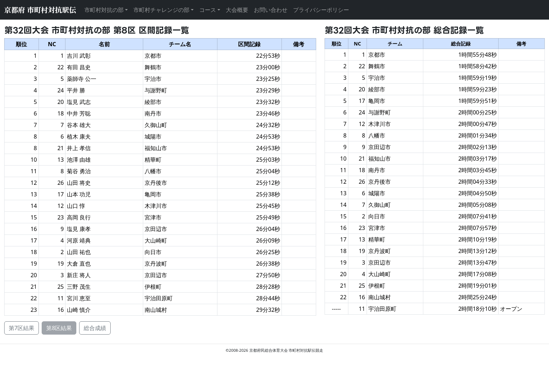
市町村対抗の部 (104, 10)
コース (208, 10)
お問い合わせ (271, 10)
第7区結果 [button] (22, 328)
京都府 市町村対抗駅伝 (40, 10)
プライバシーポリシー (321, 10)
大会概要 (237, 10)
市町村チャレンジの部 (161, 10)
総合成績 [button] (95, 328)
